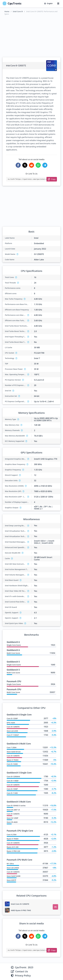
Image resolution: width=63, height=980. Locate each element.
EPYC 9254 (11, 723)
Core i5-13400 (12, 764)
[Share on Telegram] (45, 165)
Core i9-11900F (13, 781)
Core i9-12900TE (13, 727)
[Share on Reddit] (31, 165)
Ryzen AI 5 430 (13, 847)
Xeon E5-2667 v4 (13, 810)
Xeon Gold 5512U (14, 752)
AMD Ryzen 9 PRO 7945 (21, 910)
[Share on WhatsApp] (38, 165)
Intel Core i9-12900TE (20, 904)
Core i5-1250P (12, 718)
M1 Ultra (10, 864)
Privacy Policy (23, 976)
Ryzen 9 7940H (13, 760)
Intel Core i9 (18, 11)
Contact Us (22, 971)
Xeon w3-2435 (12, 731)
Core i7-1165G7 (13, 735)
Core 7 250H (12, 747)
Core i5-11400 (12, 793)
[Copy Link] (52, 179)
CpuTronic (12, 3)
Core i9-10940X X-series (16, 806)
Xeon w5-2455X (13, 868)
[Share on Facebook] (18, 165)
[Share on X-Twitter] (25, 165)
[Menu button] (58, 3)
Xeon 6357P (11, 880)
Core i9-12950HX (13, 777)
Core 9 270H (12, 835)
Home (7, 11)
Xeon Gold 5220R (14, 876)
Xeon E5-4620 (12, 822)
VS (55, 907)
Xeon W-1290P (12, 818)
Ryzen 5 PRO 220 (13, 851)
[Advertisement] (31, 36)
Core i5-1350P (12, 789)
